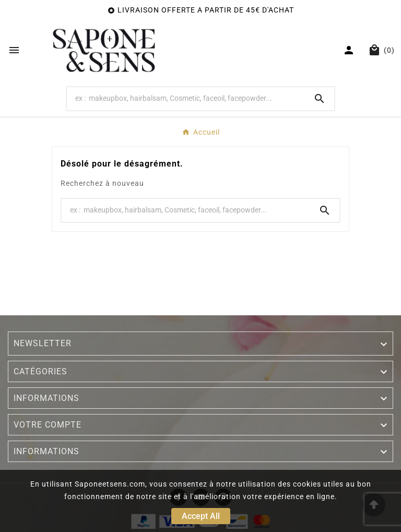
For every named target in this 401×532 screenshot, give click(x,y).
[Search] (186, 98)
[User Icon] (350, 50)
